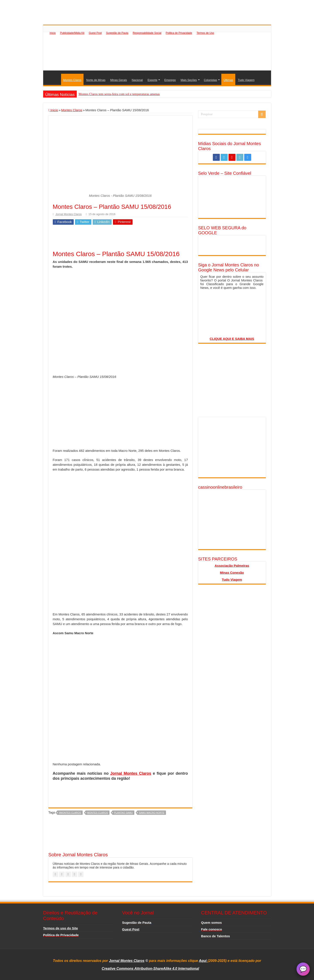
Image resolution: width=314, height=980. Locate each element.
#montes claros (70, 813)
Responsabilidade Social (147, 33)
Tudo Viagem (246, 80)
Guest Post (95, 33)
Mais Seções (189, 80)
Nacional (137, 80)
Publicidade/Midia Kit (72, 33)
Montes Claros (72, 80)
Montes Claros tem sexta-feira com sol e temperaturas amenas (119, 94)
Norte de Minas (96, 80)
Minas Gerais (119, 80)
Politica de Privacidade (179, 33)
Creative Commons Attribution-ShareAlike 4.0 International (150, 969)
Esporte (153, 80)
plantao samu (123, 813)
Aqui (203, 961)
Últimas (228, 80)
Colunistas (211, 80)
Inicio (53, 33)
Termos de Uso (205, 33)
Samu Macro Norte (152, 813)
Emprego (170, 80)
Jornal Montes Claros (68, 214)
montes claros (98, 813)
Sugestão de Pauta (117, 33)
